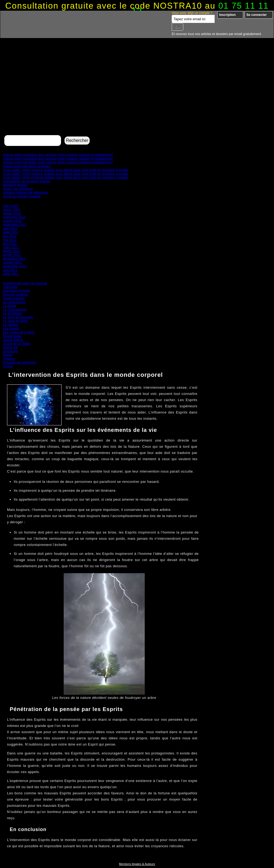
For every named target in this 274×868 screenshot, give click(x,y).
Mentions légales (15, 185)
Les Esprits (11, 329)
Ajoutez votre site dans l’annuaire (27, 166)
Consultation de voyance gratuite (27, 181)
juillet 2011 (11, 274)
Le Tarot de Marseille (18, 317)
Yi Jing (8, 366)
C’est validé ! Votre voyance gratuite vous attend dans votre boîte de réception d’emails (65, 170)
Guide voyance (14, 298)
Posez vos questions (18, 189)
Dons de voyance (16, 295)
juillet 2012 (11, 232)
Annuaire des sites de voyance (25, 283)
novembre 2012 (14, 217)
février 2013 (11, 210)
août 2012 (10, 228)
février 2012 (11, 251)
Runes (8, 355)
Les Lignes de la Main (19, 332)
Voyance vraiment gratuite (22, 196)
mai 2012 (10, 240)
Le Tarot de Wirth (15, 321)
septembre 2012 (15, 225)
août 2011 (10, 270)
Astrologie (10, 287)
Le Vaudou (11, 325)
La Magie (10, 306)
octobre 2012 (12, 221)
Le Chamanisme (15, 310)
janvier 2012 (12, 255)
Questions (10, 351)
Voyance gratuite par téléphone (25, 193)
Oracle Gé (10, 347)
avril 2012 (10, 244)
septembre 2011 (15, 266)
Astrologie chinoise (17, 291)
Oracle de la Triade (17, 344)
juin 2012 (10, 236)
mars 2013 (11, 206)
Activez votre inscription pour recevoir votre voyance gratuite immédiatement (58, 155)
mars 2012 (11, 247)
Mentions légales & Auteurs (137, 864)
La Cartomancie (14, 302)
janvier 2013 (12, 213)
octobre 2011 (12, 262)
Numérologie (12, 336)
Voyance (9, 359)
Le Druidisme (13, 313)
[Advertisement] (137, 93)
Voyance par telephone (20, 363)
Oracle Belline (13, 340)
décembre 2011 (14, 259)
